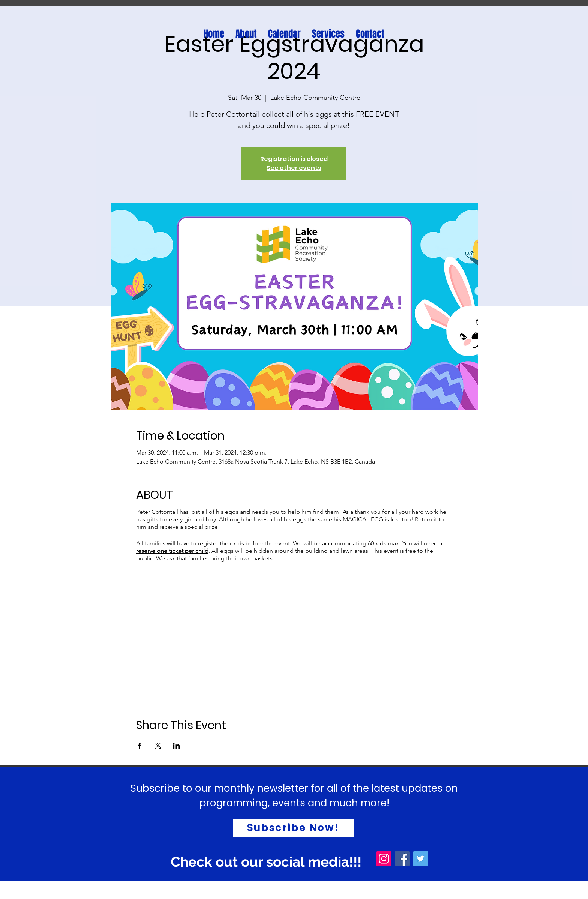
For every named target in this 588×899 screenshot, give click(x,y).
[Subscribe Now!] (294, 828)
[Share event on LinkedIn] (176, 746)
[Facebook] (402, 859)
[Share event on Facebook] (140, 746)
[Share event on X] (158, 746)
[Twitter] (421, 859)
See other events (294, 168)
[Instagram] (384, 859)
